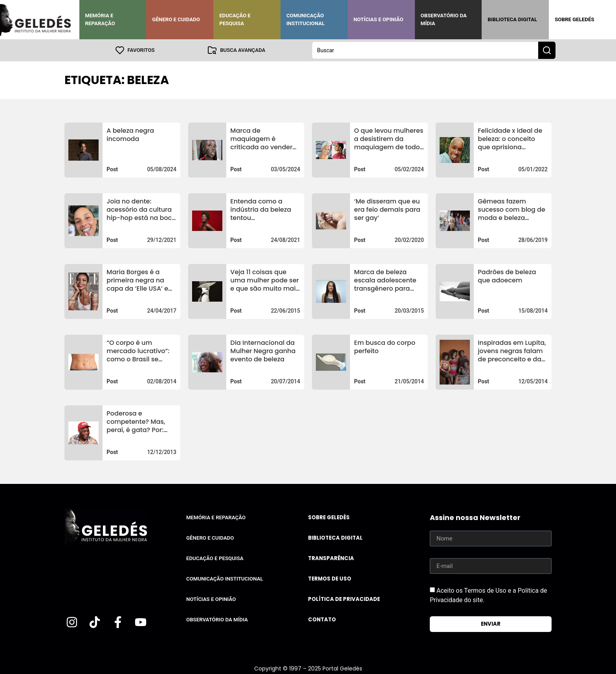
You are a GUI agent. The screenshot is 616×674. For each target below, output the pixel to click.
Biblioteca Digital (512, 19)
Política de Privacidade (344, 599)
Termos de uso (330, 579)
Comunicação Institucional (306, 19)
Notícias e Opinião (379, 19)
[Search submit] (547, 50)
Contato (322, 620)
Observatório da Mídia (444, 19)
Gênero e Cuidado (176, 19)
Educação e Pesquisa (235, 19)
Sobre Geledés (574, 19)
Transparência (331, 558)
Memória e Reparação (100, 19)
